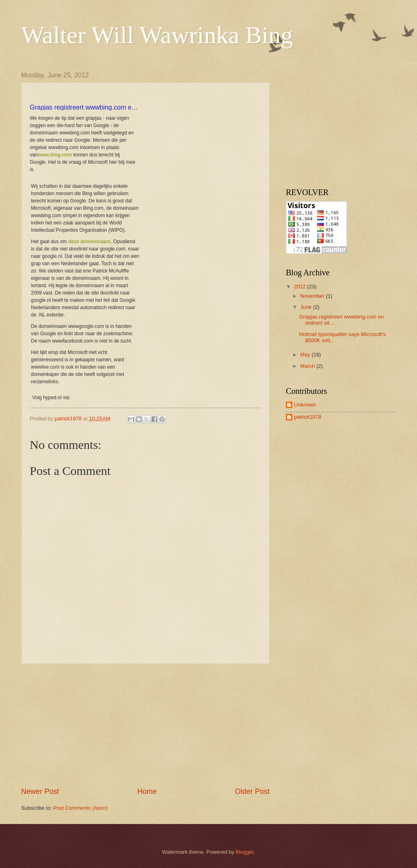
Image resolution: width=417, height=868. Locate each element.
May (306, 355)
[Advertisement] (145, 725)
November (313, 296)
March (308, 366)
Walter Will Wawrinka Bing (157, 35)
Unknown (305, 405)
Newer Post (40, 791)
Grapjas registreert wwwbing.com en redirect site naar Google (119, 107)
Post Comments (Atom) (81, 808)
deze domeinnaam (89, 242)
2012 (301, 287)
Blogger (245, 852)
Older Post (252, 791)
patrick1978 (308, 417)
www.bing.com (55, 155)
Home (147, 791)
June (307, 307)
